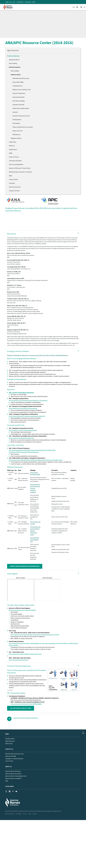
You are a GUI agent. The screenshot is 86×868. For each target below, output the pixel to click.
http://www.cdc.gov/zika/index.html (35, 540)
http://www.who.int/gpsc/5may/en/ (19, 660)
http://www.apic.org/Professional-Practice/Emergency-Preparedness (28, 400)
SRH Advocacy (16, 135)
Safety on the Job (17, 131)
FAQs (7, 781)
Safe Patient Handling (19, 101)
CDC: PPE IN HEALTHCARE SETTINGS (21, 708)
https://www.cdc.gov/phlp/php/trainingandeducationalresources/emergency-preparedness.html (36, 460)
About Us (8, 766)
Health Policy (13, 142)
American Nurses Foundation (13, 778)
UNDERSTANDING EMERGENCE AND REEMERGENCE (25, 566)
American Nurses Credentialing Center (16, 776)
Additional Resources (62, 355)
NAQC (11, 176)
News (34, 2)
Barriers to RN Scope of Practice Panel (20, 168)
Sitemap (35, 814)
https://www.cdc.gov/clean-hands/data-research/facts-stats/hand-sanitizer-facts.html (35, 635)
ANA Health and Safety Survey (21, 78)
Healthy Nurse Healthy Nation (21, 108)
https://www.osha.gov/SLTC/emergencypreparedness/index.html (27, 416)
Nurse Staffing (13, 63)
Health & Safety (16, 75)
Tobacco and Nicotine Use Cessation (23, 127)
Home (7, 2)
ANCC (14, 2)
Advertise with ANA (11, 756)
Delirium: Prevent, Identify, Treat (22, 90)
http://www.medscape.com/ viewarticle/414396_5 (22, 610)
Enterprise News (10, 739)
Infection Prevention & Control (21, 116)
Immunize (15, 112)
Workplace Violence (16, 138)
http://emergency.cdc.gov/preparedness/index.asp (23, 430)
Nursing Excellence (14, 60)
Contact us (9, 749)
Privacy (25, 814)
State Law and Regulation (16, 164)
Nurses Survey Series (15, 187)
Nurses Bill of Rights (18, 82)
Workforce (12, 146)
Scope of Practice (14, 157)
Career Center (9, 761)
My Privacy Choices (10, 814)
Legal (30, 814)
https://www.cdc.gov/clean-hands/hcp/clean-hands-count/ (25, 654)
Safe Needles (16, 123)
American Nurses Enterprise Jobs (14, 754)
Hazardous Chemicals (18, 105)
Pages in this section (13, 50)
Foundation (20, 2)
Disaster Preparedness (19, 93)
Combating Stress (17, 86)
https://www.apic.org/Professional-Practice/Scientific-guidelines (35, 488)
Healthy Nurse (13, 149)
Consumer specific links (36, 355)
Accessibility (19, 814)
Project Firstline (13, 179)
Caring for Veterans (14, 191)
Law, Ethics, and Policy (49, 355)
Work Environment (15, 67)
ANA (11, 2)
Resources (28, 2)
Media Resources (10, 741)
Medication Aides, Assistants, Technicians (20, 172)
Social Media (10, 786)
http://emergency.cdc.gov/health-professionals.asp (23, 408)
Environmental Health (18, 97)
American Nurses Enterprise (13, 771)
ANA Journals (9, 744)
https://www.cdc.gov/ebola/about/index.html (21, 438)
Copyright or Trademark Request (14, 759)
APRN (11, 153)
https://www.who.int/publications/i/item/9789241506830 (26, 704)
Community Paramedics (15, 161)
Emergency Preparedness (14, 355)
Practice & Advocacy (13, 56)
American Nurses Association (13, 774)
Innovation (12, 183)
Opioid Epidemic (17, 120)
